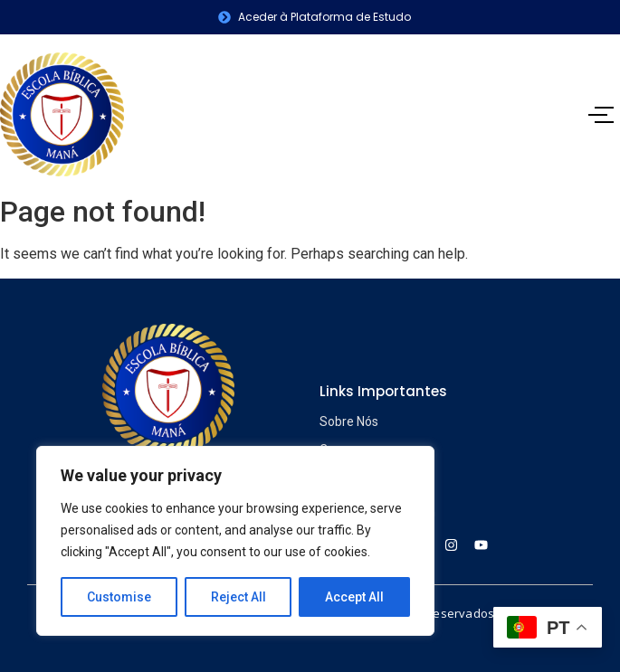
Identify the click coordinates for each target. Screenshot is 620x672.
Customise (119, 597)
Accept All (354, 597)
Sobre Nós (349, 421)
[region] (235, 541)
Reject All (238, 597)
